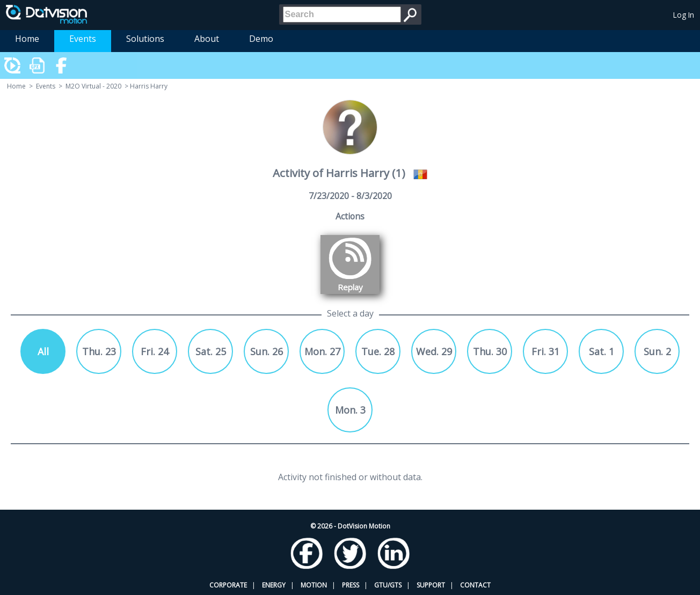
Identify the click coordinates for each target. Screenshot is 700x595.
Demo (261, 39)
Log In (684, 15)
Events (83, 39)
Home (27, 39)
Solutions (145, 39)
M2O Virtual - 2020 (93, 86)
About (207, 39)
